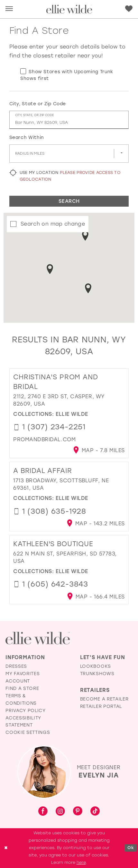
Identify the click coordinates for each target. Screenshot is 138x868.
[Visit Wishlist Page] (129, 9)
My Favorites (23, 674)
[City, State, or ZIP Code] (69, 120)
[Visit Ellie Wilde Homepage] (38, 638)
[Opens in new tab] (44, 439)
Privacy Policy (25, 710)
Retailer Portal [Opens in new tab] (101, 706)
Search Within (27, 137)
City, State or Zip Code (38, 104)
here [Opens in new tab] (81, 862)
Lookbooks (96, 666)
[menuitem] (9, 9)
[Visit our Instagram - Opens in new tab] (60, 812)
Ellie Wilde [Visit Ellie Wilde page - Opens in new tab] (72, 414)
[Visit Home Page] (69, 9)
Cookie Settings (28, 732)
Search (69, 201)
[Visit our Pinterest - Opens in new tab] (78, 812)
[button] (9, 9)
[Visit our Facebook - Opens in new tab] (43, 812)
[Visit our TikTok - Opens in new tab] (95, 812)
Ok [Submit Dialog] (131, 848)
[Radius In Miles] (69, 154)
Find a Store (22, 688)
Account (18, 681)
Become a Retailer (104, 699)
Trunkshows (97, 674)
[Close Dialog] (6, 848)
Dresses (16, 666)
